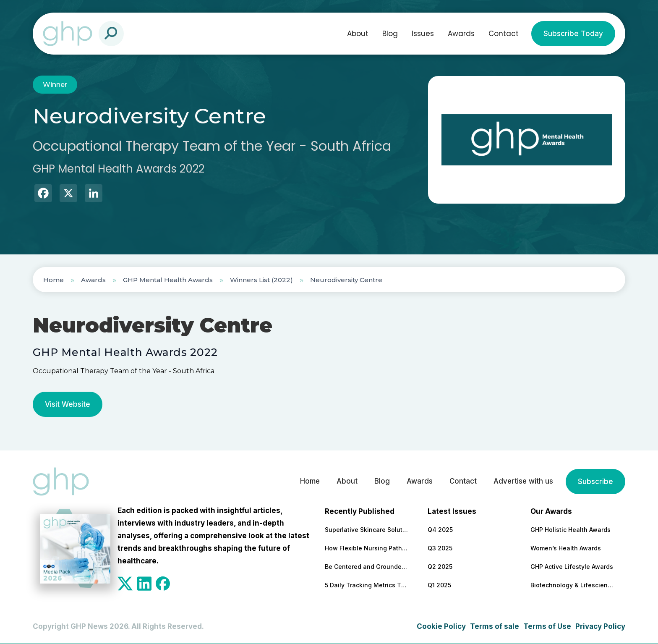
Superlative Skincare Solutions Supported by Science (367, 530)
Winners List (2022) (261, 280)
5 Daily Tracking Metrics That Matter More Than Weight (367, 585)
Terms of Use (547, 626)
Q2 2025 (440, 567)
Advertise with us (523, 482)
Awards (461, 34)
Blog (390, 34)
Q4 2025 (440, 530)
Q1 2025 (439, 585)
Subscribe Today (573, 34)
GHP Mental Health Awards (168, 280)
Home (54, 280)
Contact (504, 34)
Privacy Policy (600, 626)
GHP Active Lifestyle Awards (572, 567)
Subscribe (595, 482)
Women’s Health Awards (566, 548)
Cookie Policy (441, 626)
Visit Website (68, 404)
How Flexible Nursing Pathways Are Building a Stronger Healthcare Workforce (367, 548)
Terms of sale (495, 626)
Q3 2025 (440, 548)
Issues (423, 34)
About (358, 34)
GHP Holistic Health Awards (571, 530)
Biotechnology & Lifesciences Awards (572, 585)
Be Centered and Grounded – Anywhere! (367, 567)
